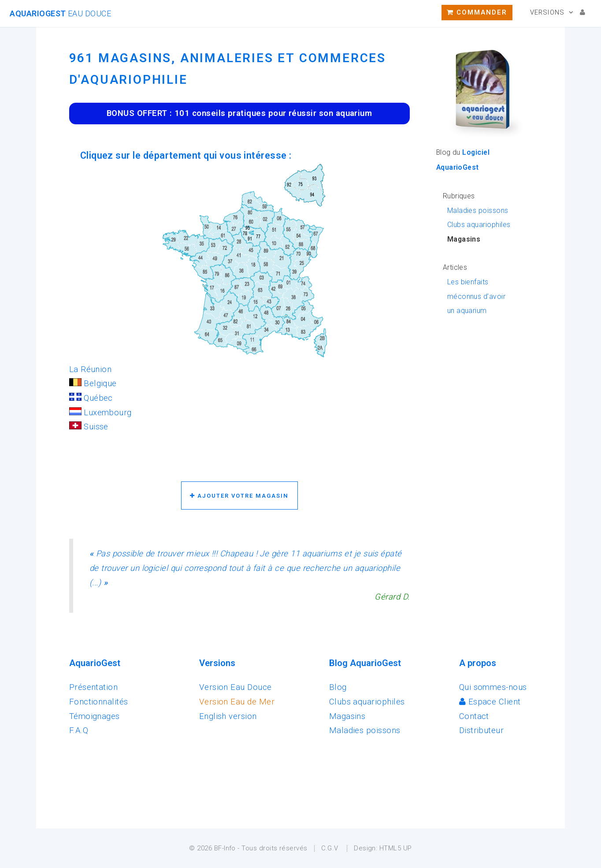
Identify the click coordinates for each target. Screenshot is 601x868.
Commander (477, 12)
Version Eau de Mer (237, 702)
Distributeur (482, 730)
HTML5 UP (396, 848)
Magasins (347, 716)
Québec (91, 398)
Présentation (94, 687)
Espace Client (490, 702)
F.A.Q (79, 730)
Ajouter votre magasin (239, 496)
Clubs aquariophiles (479, 225)
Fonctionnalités (99, 702)
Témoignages (95, 716)
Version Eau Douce (236, 687)
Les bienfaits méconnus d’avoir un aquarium (476, 296)
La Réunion (91, 369)
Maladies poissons (478, 210)
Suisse (89, 427)
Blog (338, 687)
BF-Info (225, 848)
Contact (474, 716)
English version (228, 716)
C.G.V (330, 848)
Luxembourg (100, 413)
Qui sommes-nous (493, 687)
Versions (547, 12)
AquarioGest (60, 13)
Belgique (93, 384)
